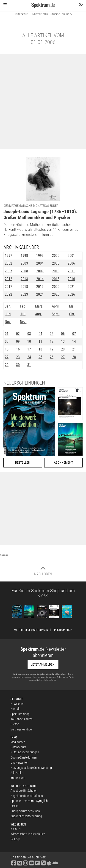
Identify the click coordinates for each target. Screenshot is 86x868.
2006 (71, 263)
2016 (71, 279)
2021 (71, 287)
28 (74, 357)
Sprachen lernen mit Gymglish (29, 801)
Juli (23, 314)
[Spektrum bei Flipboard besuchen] (37, 863)
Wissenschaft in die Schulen (28, 834)
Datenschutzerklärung (46, 680)
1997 (8, 256)
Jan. (8, 306)
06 (63, 334)
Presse (15, 724)
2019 (40, 287)
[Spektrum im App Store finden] (49, 863)
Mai (72, 306)
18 (40, 349)
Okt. (72, 314)
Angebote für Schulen (24, 791)
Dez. (23, 322)
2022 (8, 294)
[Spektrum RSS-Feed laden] (43, 863)
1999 (40, 256)
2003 (24, 263)
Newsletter (17, 704)
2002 (8, 263)
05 (52, 334)
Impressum (18, 778)
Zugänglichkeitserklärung (26, 816)
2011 (71, 271)
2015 (56, 279)
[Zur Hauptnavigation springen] (5, 5)
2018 (24, 287)
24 (29, 357)
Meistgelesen (40, 15)
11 (40, 341)
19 (52, 349)
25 (40, 357)
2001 (71, 256)
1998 (24, 256)
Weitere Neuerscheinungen (31, 630)
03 (29, 334)
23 (18, 357)
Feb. (23, 306)
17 (29, 349)
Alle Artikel (17, 773)
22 (7, 357)
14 (74, 341)
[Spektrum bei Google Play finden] (55, 863)
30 (18, 365)
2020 (56, 287)
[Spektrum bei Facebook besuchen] (14, 863)
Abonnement (63, 463)
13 (63, 341)
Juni (8, 314)
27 (63, 357)
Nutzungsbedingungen (25, 752)
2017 (8, 287)
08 (7, 341)
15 (7, 349)
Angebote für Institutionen (27, 796)
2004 (40, 263)
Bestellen (23, 463)
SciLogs (15, 839)
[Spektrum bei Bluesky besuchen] (19, 863)
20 (63, 349)
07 (74, 334)
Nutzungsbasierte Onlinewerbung (31, 768)
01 (7, 334)
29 (7, 365)
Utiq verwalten (19, 762)
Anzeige (4, 555)
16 (18, 349)
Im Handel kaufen (22, 719)
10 (29, 341)
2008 (24, 271)
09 (18, 341)
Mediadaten (18, 742)
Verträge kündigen (22, 729)
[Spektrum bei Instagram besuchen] (25, 863)
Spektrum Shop (62, 630)
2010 (56, 271)
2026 (71, 294)
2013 (24, 279)
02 (18, 334)
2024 (40, 294)
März (39, 306)
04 (40, 334)
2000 (56, 256)
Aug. (38, 314)
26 (52, 357)
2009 (40, 271)
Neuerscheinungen (61, 15)
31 (29, 365)
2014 (40, 279)
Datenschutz (18, 747)
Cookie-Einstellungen (24, 757)
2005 (56, 263)
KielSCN (16, 829)
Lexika (15, 806)
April (55, 306)
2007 (8, 271)
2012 (8, 279)
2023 (24, 294)
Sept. (56, 314)
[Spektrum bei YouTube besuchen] (31, 863)
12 (52, 341)
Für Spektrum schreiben (25, 811)
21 (74, 349)
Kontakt (15, 709)
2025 (56, 294)
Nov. (8, 322)
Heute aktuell (22, 15)
